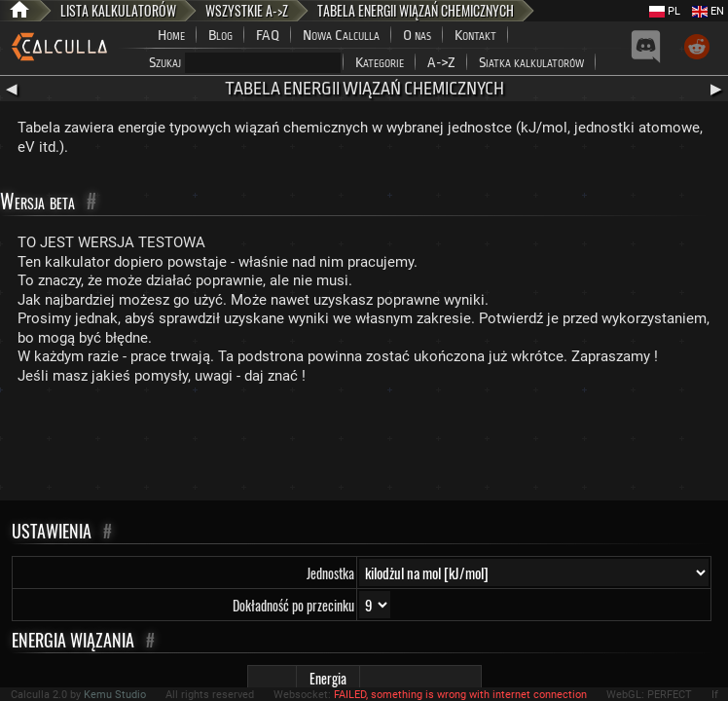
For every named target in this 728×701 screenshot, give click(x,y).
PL (665, 11)
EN (708, 11)
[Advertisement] (364, 447)
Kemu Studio (115, 695)
